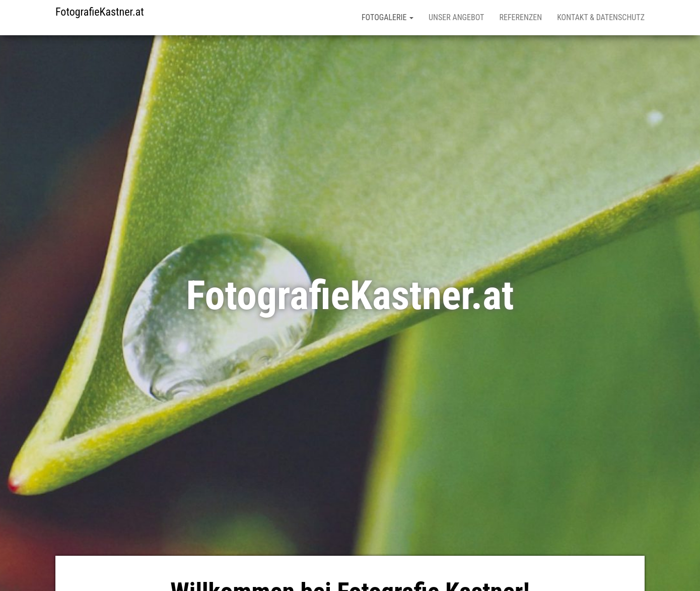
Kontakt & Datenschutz (601, 17)
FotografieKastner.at (100, 12)
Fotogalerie (388, 17)
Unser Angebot (456, 17)
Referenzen (520, 17)
